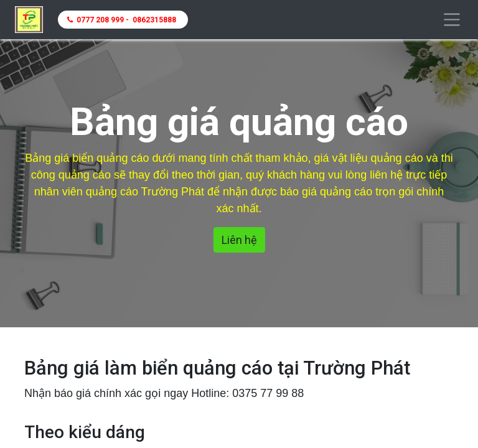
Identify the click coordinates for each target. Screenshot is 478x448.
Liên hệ (239, 240)
